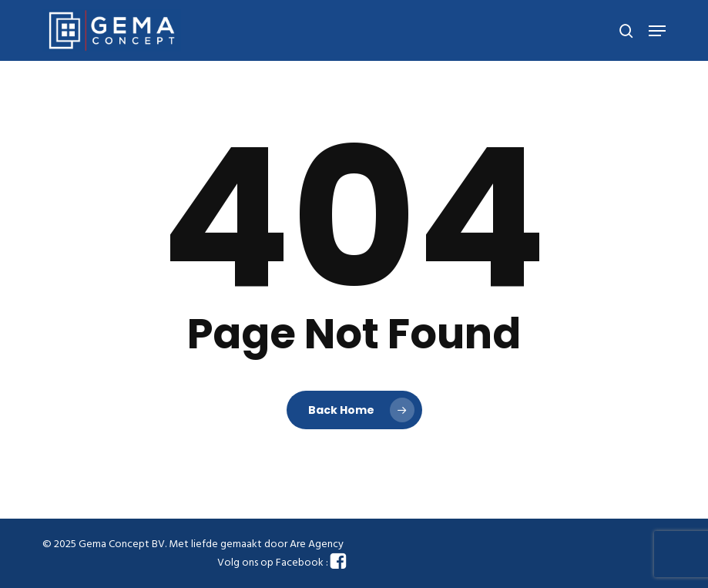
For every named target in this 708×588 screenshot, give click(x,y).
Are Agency (317, 544)
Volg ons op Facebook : (282, 563)
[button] (657, 31)
